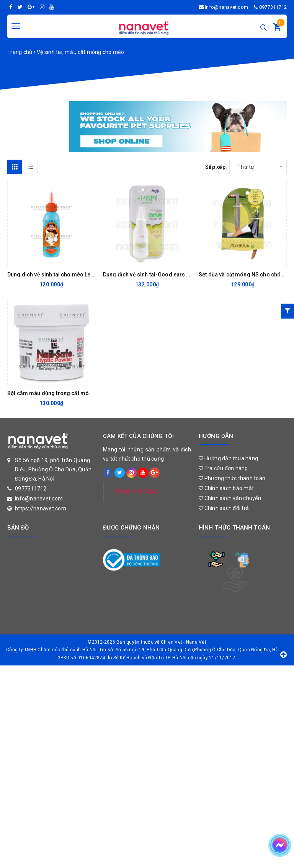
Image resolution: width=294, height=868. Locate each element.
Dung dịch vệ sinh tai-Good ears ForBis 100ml (162, 275)
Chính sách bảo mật (226, 488)
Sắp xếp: (216, 167)
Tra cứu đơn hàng (223, 468)
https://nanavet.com (41, 508)
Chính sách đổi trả (224, 508)
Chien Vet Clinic (137, 491)
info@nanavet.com (226, 7)
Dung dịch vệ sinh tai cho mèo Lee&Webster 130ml (71, 275)
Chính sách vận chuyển (230, 498)
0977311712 (273, 7)
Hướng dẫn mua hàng (228, 458)
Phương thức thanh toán (232, 478)
